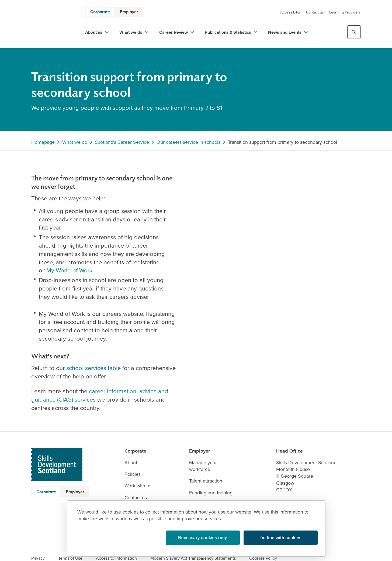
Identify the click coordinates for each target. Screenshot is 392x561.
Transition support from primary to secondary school (282, 142)
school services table (93, 368)
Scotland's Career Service (122, 142)
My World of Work (69, 270)
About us (97, 32)
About (131, 463)
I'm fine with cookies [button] (280, 538)
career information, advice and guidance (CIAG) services (100, 395)
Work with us (138, 486)
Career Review (177, 32)
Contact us (315, 12)
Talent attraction (206, 481)
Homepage (43, 142)
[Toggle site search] (354, 32)
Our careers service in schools (188, 142)
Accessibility (290, 12)
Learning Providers (345, 12)
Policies (133, 474)
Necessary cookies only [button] (202, 538)
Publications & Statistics (231, 32)
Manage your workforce (203, 466)
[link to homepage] (51, 24)
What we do (134, 32)
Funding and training (211, 493)
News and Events (288, 32)
